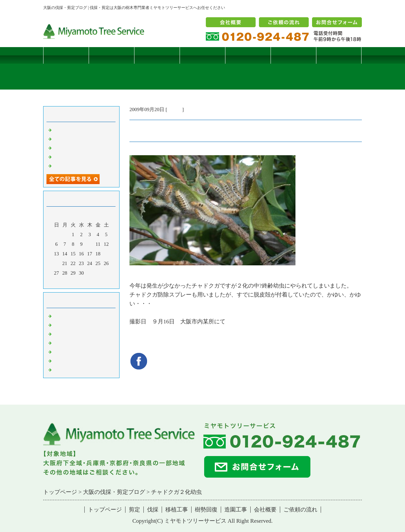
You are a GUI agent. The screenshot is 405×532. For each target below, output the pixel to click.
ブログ (339, 55)
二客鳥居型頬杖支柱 (76, 148)
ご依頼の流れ (300, 510)
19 (106, 254)
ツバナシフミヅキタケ (78, 166)
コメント (63, 369)
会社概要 (265, 510)
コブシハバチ (68, 139)
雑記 (58, 334)
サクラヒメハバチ (73, 130)
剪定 (112, 55)
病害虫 (175, 109)
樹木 (58, 343)
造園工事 (293, 55)
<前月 (69, 282)
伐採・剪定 (66, 316)
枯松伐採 (63, 157)
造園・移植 (66, 361)
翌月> (94, 282)
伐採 (157, 55)
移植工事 (202, 55)
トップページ (66, 55)
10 (90, 244)
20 (57, 263)
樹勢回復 (248, 55)
